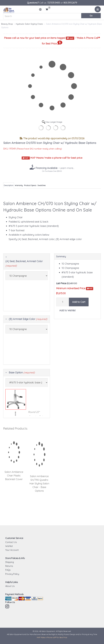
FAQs (8, 570)
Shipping (10, 562)
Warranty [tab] (19, 185)
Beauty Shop (7, 24)
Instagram (7, 606)
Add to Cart (79, 302)
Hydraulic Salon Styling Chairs (29, 24)
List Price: (61, 283)
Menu (98, 10)
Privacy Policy (12, 574)
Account (41, 10)
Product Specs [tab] (30, 185)
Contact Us (11, 542)
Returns (9, 566)
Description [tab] (9, 185)
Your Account (12, 550)
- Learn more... (55, 168)
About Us (10, 586)
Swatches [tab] (42, 185)
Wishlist (9, 546)
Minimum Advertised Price (75, 288)
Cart (48, 9)
